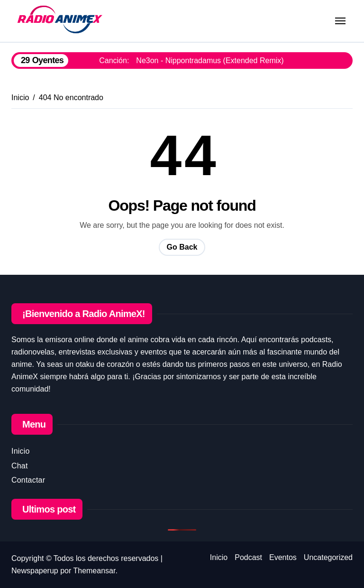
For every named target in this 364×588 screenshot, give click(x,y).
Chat (20, 466)
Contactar (28, 480)
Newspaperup (35, 571)
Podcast (248, 557)
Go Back (182, 247)
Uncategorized (328, 557)
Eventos (283, 557)
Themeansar (94, 571)
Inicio (21, 451)
